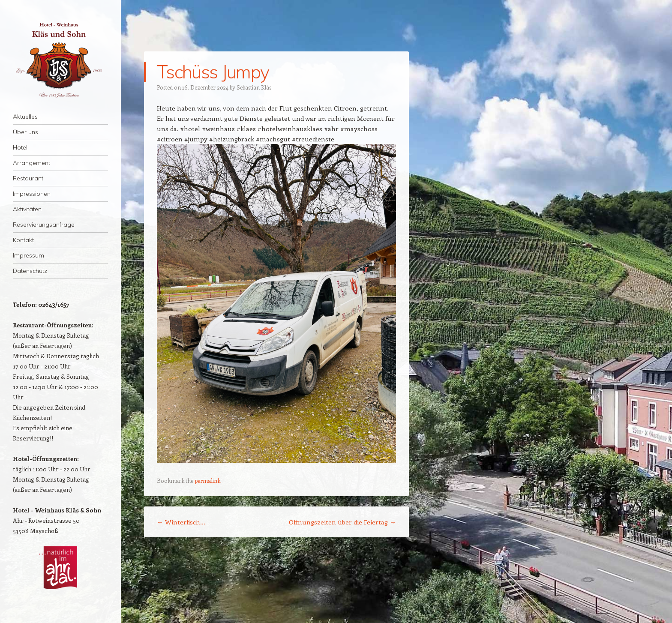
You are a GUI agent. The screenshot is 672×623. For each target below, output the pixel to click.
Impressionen (32, 194)
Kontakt (23, 240)
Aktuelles (25, 117)
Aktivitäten (27, 209)
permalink (207, 481)
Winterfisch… (181, 522)
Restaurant (28, 178)
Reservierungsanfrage (44, 225)
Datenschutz (30, 271)
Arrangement (31, 163)
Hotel (20, 147)
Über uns (25, 132)
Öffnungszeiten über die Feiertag (342, 522)
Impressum (28, 255)
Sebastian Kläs (254, 87)
